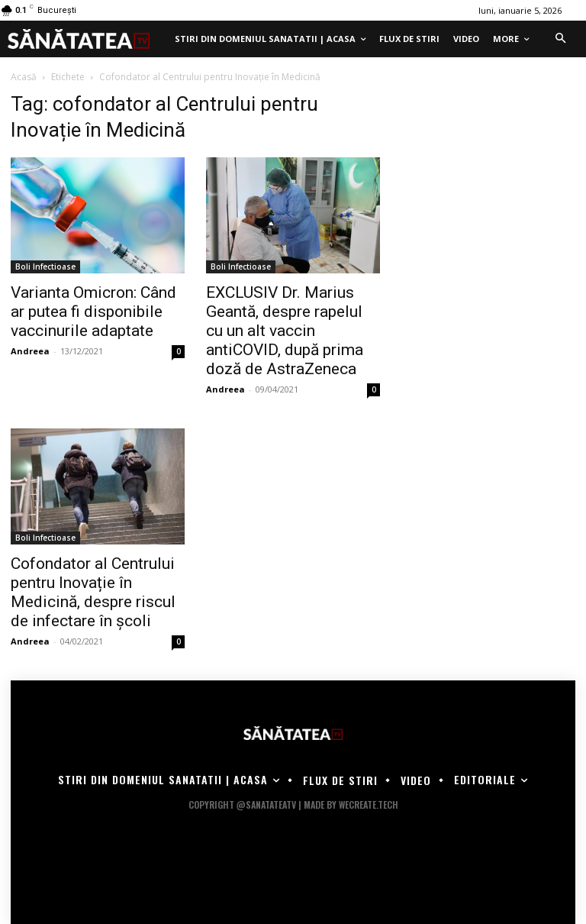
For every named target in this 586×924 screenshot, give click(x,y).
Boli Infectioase (45, 267)
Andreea (30, 351)
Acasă (24, 77)
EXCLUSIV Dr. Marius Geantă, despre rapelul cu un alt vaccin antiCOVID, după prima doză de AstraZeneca (285, 331)
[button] (560, 39)
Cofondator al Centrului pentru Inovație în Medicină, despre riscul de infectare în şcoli (93, 592)
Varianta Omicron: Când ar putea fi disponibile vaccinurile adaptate (93, 312)
